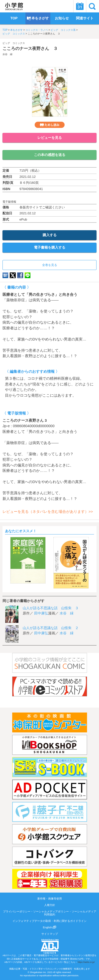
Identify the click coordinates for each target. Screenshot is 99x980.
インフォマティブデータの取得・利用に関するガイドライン (49, 921)
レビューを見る (50, 138)
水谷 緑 (7, 54)
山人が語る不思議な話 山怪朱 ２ (51, 628)
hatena (5, 275)
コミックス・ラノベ (37, 30)
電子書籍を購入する (50, 247)
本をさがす (16, 30)
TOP (5, 30)
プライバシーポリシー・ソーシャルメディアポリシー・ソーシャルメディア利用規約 (50, 913)
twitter (13, 275)
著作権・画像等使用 (49, 899)
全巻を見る (50, 265)
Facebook (20, 275)
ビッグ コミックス (14, 34)
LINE (28, 275)
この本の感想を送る (50, 155)
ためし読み (50, 125)
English (49, 927)
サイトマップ (50, 934)
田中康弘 (41, 613)
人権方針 (50, 905)
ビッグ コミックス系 (63, 30)
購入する (50, 235)
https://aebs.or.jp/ (86, 962)
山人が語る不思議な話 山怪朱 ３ (51, 608)
